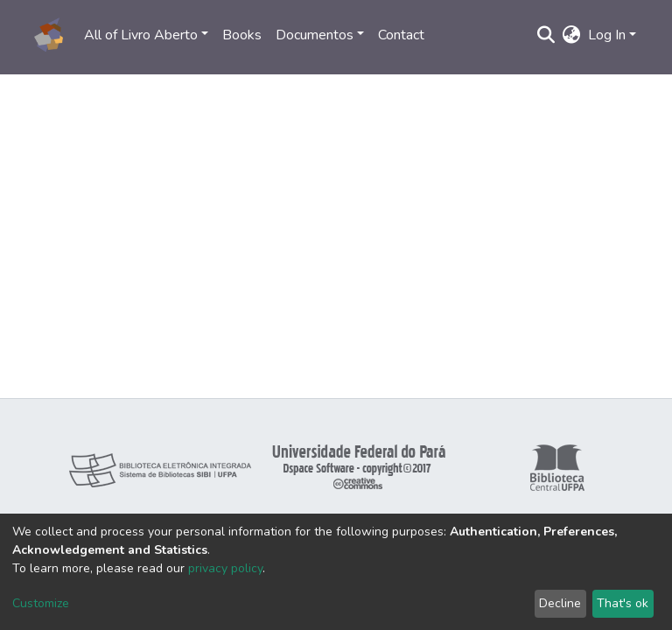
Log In (607, 35)
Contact (401, 35)
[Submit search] (546, 35)
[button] (572, 35)
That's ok (623, 603)
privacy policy (225, 568)
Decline (560, 603)
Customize (41, 603)
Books (242, 35)
